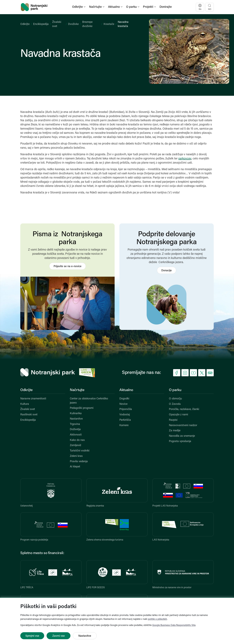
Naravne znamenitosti (33, 399)
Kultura (25, 404)
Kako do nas (77, 440)
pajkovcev (185, 159)
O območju (175, 399)
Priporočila (126, 409)
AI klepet (75, 467)
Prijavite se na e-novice (68, 266)
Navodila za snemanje (182, 436)
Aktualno (126, 390)
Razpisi (173, 420)
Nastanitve (76, 419)
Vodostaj (125, 415)
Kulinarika (76, 413)
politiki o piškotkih (157, 619)
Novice (123, 404)
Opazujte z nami (178, 415)
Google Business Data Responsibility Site (174, 625)
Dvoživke (73, 24)
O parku (175, 390)
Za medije (175, 431)
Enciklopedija (41, 24)
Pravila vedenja (79, 462)
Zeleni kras (76, 456)
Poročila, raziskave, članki (184, 409)
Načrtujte (77, 390)
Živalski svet (28, 409)
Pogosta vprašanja (180, 441)
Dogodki (124, 399)
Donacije (167, 271)
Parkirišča (125, 420)
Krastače (109, 24)
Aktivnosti (76, 435)
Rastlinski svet (29, 415)
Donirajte (166, 7)
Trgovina (75, 424)
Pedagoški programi (82, 408)
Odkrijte (25, 24)
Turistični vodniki (80, 451)
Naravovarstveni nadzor (183, 425)
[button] (79, 7)
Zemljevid (75, 445)
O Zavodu (175, 404)
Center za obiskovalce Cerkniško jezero (89, 401)
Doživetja (75, 429)
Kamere (124, 425)
